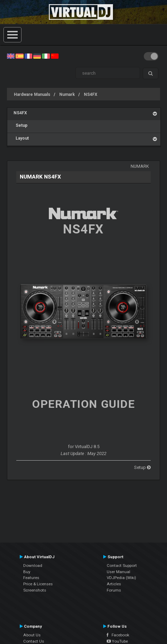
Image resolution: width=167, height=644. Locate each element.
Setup (20, 125)
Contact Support (122, 565)
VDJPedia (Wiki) (121, 578)
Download (33, 565)
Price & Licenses (38, 584)
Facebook (118, 635)
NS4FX (91, 94)
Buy (27, 572)
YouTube (117, 641)
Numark (67, 94)
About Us (32, 635)
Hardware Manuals (32, 94)
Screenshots (35, 590)
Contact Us (34, 641)
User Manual (118, 572)
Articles (114, 584)
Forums (114, 590)
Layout (21, 138)
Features (31, 578)
